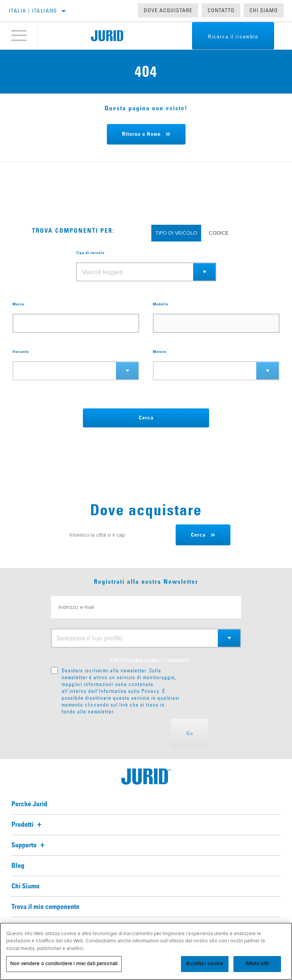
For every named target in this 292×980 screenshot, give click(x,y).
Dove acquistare (168, 10)
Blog (18, 866)
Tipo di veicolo (90, 253)
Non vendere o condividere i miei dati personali (64, 964)
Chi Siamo (264, 10)
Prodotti (28, 825)
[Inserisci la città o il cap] (119, 535)
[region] (146, 951)
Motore (159, 352)
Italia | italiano (33, 11)
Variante (21, 352)
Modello (161, 304)
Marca (18, 304)
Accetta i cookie (205, 964)
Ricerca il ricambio (233, 37)
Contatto (221, 10)
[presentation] (109, 734)
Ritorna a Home (141, 134)
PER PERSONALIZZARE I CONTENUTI (150, 661)
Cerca (146, 418)
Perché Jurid (29, 804)
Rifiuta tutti (257, 964)
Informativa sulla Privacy (129, 691)
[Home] (108, 36)
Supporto (29, 845)
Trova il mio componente (45, 907)
